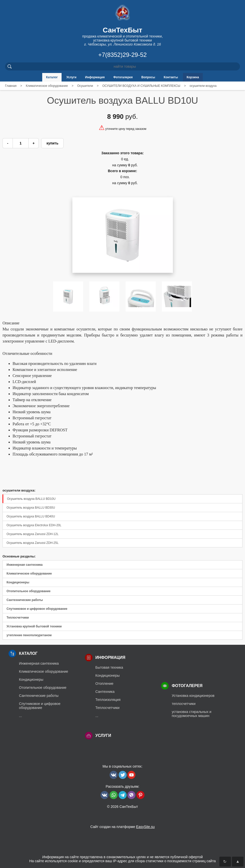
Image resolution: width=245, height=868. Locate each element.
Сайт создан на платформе (122, 827)
